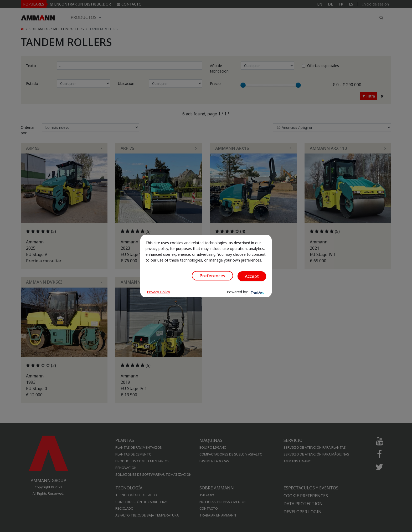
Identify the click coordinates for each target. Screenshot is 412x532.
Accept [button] (252, 276)
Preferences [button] (212, 276)
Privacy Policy (158, 292)
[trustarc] (257, 292)
